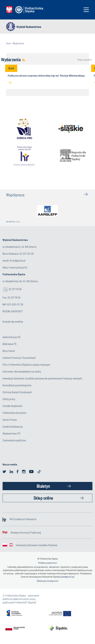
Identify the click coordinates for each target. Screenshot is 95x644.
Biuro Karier (9, 351)
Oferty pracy (9, 399)
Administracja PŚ (12, 337)
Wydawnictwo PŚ (11, 433)
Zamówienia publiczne (14, 440)
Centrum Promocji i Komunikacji (19, 358)
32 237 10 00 (15, 289)
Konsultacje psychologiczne (17, 385)
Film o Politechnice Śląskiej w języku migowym (26, 364)
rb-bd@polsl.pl (17, 260)
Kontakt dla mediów (13, 321)
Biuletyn (43, 486)
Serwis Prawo (10, 420)
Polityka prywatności (48, 563)
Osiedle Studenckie (12, 406)
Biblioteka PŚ (9, 344)
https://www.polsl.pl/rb (15, 267)
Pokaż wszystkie (84, 60)
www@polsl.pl (67, 577)
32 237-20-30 (26, 254)
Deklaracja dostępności (47, 581)
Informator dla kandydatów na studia (22, 371)
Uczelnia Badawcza (13, 426)
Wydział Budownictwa (29, 27)
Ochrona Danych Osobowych (17, 392)
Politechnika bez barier (14, 413)
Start (8, 43)
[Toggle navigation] (86, 10)
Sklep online (43, 498)
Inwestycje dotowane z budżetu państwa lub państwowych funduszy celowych (43, 378)
